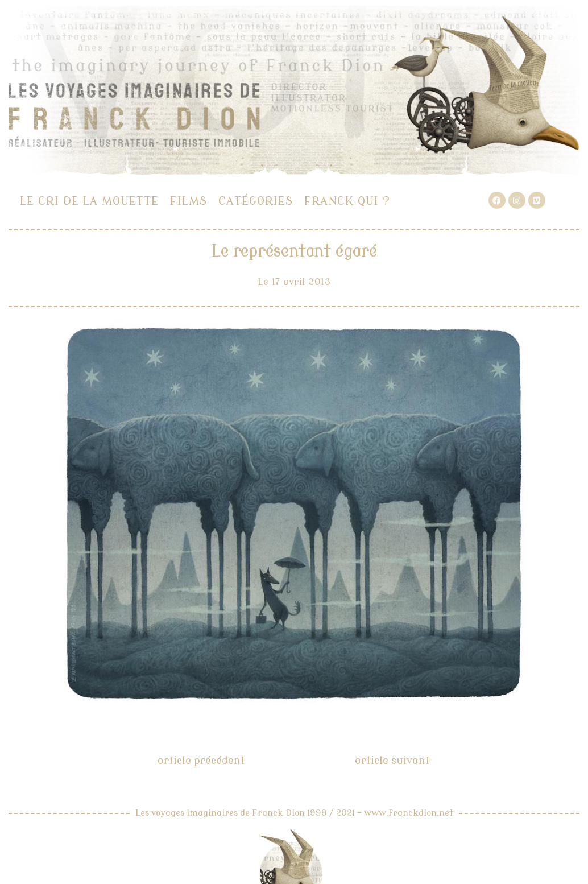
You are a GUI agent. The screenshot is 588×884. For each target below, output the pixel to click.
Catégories (256, 201)
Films (189, 201)
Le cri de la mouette (89, 201)
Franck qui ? (347, 201)
